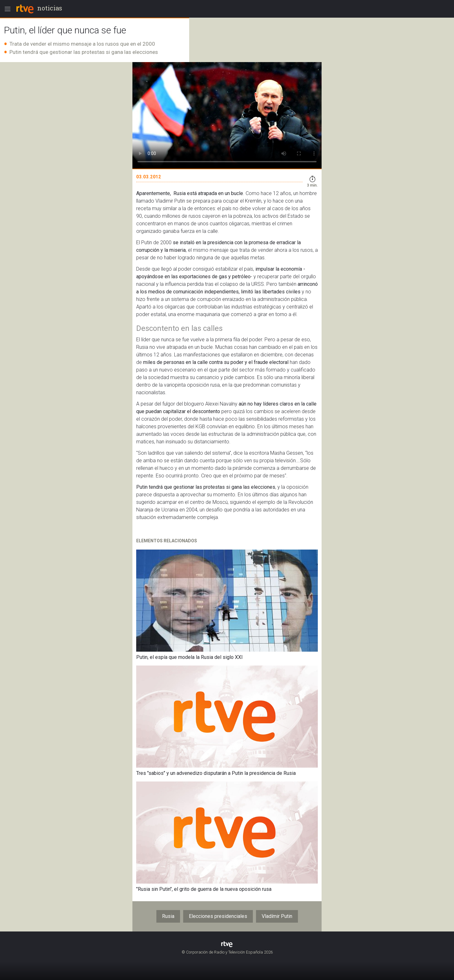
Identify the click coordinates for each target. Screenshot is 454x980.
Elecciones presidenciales (218, 916)
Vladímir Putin (277, 916)
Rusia (168, 916)
